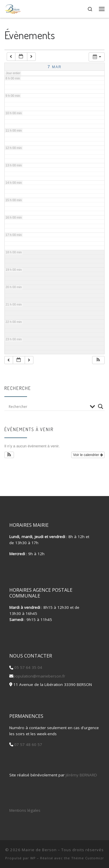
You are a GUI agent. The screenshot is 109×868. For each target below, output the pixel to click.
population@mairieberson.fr (39, 676)
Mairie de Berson (39, 850)
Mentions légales (25, 810)
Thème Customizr (88, 858)
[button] (98, 360)
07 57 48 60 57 (28, 744)
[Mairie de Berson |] (13, 8)
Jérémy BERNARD (81, 775)
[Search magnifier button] (101, 406)
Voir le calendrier (88, 455)
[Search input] (48, 406)
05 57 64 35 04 (28, 667)
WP (33, 858)
